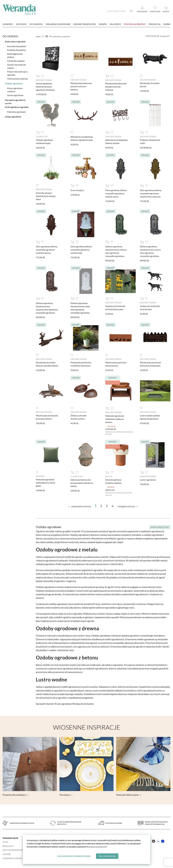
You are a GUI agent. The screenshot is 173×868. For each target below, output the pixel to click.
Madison (40, 476)
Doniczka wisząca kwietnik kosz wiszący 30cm (46, 196)
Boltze (109, 476)
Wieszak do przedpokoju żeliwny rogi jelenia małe (82, 138)
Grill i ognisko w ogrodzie (17, 106)
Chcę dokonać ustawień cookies (74, 856)
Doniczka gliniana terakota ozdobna (113, 481)
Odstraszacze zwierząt (17, 78)
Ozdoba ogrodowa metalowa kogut (44, 141)
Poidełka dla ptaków (16, 49)
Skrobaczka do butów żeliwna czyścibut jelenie (47, 364)
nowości (8, 24)
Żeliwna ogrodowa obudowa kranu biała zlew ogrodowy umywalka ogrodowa (80, 308)
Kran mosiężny (77, 190)
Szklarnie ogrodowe (58, 24)
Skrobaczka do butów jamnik (150, 85)
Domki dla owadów (16, 60)
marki (167, 24)
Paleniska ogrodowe (16, 111)
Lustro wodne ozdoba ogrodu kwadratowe (150, 417)
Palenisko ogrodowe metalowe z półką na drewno (115, 419)
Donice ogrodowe (15, 94)
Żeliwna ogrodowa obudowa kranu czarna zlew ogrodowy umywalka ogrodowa (150, 251)
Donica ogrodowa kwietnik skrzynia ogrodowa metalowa (45, 87)
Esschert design (44, 80)
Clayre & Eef (42, 136)
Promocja (155, 24)
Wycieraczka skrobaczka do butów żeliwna (47, 417)
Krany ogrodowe (63, 703)
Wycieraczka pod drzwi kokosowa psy (116, 364)
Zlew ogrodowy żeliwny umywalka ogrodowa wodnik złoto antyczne (151, 193)
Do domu (21, 24)
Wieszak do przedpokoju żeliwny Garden (117, 141)
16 (43, 36)
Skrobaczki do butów (83, 703)
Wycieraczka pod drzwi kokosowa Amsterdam (150, 364)
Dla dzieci (115, 24)
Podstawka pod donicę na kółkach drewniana (81, 364)
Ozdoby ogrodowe (14, 83)
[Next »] (128, 506)
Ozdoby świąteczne (85, 24)
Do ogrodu (36, 24)
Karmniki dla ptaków (17, 45)
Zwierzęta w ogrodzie (15, 41)
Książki (103, 24)
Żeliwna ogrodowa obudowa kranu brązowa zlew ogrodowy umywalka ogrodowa (47, 308)
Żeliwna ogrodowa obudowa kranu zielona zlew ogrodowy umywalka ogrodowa (116, 251)
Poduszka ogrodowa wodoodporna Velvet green (45, 482)
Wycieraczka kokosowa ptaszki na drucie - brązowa (116, 87)
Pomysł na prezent (135, 24)
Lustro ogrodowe (148, 479)
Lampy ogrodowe (13, 116)
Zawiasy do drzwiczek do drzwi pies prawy (115, 307)
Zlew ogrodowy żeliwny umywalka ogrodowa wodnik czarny (116, 193)
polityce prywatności (98, 846)
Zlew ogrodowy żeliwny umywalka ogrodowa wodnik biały (81, 249)
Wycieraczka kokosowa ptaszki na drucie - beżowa (81, 86)
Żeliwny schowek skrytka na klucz (78, 417)
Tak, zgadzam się (107, 856)
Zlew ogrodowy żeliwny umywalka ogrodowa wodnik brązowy (47, 249)
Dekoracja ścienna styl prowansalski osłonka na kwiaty (82, 482)
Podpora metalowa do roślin (150, 141)
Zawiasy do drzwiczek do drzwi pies (150, 307)
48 (50, 36)
